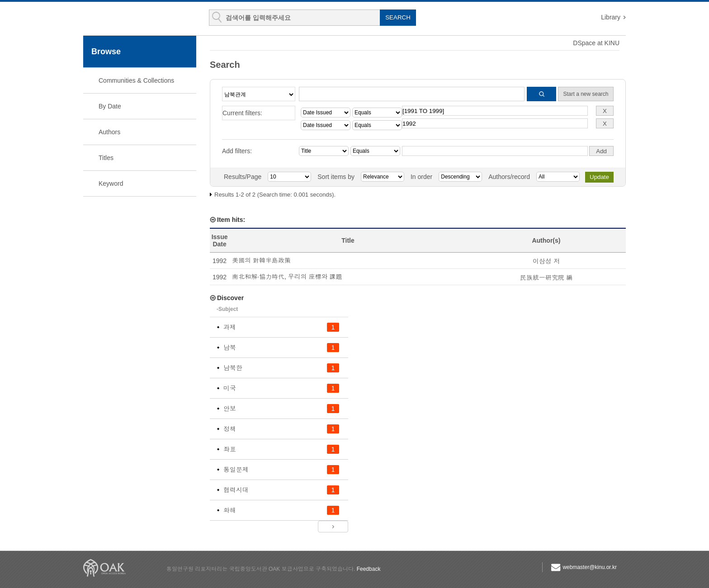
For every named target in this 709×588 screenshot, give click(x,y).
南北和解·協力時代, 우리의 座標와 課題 (287, 277)
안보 (230, 409)
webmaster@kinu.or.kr (590, 567)
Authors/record (509, 177)
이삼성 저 (546, 261)
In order (421, 177)
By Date (110, 106)
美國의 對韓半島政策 (261, 260)
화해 (230, 510)
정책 (230, 429)
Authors (109, 132)
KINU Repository (137, 19)
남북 (230, 348)
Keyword (111, 183)
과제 (230, 327)
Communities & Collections (136, 80)
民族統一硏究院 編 (546, 278)
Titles (106, 158)
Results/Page (243, 177)
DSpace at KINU (596, 43)
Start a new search (586, 94)
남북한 (233, 368)
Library (611, 17)
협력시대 (236, 490)
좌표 (230, 449)
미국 (230, 388)
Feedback (369, 569)
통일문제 (236, 470)
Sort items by (336, 177)
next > (333, 527)
